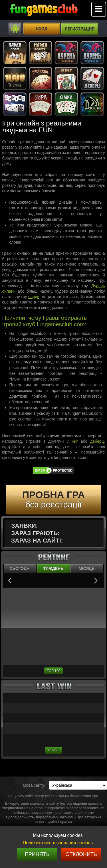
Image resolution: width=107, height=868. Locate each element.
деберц (97, 441)
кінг (75, 441)
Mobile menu (99, 9)
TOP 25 (53, 750)
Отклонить (81, 854)
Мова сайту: (34, 785)
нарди (34, 297)
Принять (37, 854)
